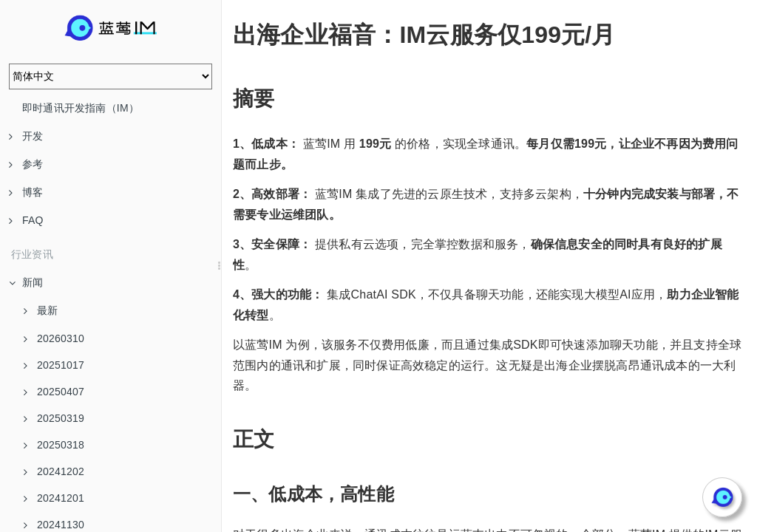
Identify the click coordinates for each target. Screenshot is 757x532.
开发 (26, 136)
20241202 (54, 471)
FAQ (26, 220)
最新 (41, 310)
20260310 (54, 338)
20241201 (54, 498)
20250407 (54, 392)
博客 (26, 192)
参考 (26, 164)
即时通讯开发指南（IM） (81, 108)
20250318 (54, 445)
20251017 (54, 365)
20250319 (54, 418)
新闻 (26, 282)
